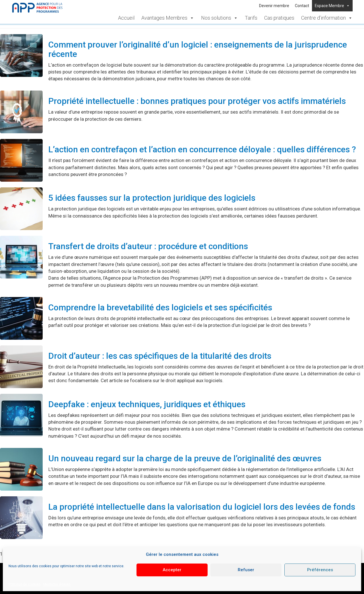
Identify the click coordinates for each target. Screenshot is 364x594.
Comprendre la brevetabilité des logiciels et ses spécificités (160, 307)
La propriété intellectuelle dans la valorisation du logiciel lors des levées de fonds (202, 507)
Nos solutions (220, 18)
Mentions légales (57, 584)
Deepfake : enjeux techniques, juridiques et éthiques (147, 404)
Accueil (126, 18)
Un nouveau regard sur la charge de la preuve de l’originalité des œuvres (185, 458)
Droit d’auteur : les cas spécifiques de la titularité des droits (160, 356)
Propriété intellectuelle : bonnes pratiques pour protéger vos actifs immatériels (197, 101)
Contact (302, 6)
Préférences (320, 570)
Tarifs (251, 18)
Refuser (246, 570)
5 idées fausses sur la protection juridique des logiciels (152, 198)
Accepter (172, 570)
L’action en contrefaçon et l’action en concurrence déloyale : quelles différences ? (202, 149)
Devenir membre (274, 6)
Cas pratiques (279, 18)
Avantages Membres (168, 18)
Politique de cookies (24, 584)
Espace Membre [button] (332, 6)
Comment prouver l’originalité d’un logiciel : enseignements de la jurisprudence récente (198, 49)
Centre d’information (327, 18)
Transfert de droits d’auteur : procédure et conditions (148, 246)
